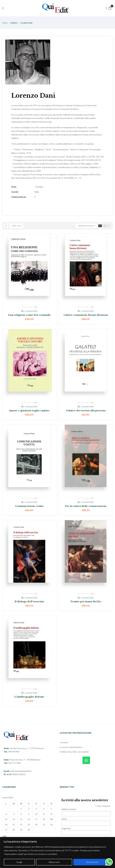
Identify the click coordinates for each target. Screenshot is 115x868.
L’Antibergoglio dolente (29, 697)
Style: (14, 187)
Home (5, 23)
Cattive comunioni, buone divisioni (86, 315)
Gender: (15, 192)
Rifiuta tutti (54, 862)
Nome (64, 819)
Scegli (19, 862)
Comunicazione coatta (29, 506)
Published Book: (19, 197)
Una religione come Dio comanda (29, 315)
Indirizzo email (69, 809)
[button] (110, 8)
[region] (57, 852)
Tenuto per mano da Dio (86, 601)
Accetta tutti (92, 862)
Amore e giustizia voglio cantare (29, 410)
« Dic (4, 836)
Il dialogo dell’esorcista (29, 601)
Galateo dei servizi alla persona (86, 410)
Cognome (66, 828)
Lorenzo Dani (31, 311)
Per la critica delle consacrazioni (86, 506)
